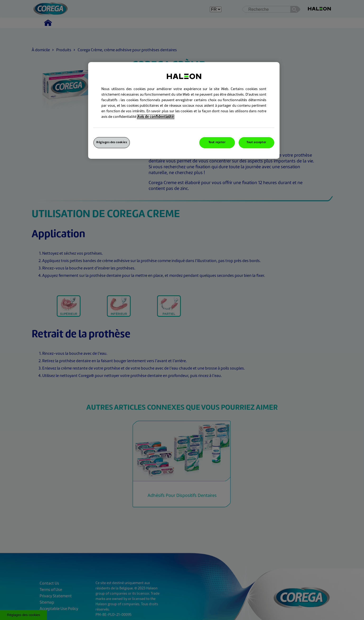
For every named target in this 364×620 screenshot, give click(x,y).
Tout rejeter (217, 143)
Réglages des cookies (112, 143)
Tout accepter (256, 143)
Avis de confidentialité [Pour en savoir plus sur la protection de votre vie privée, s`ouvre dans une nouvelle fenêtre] (156, 117)
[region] (184, 110)
